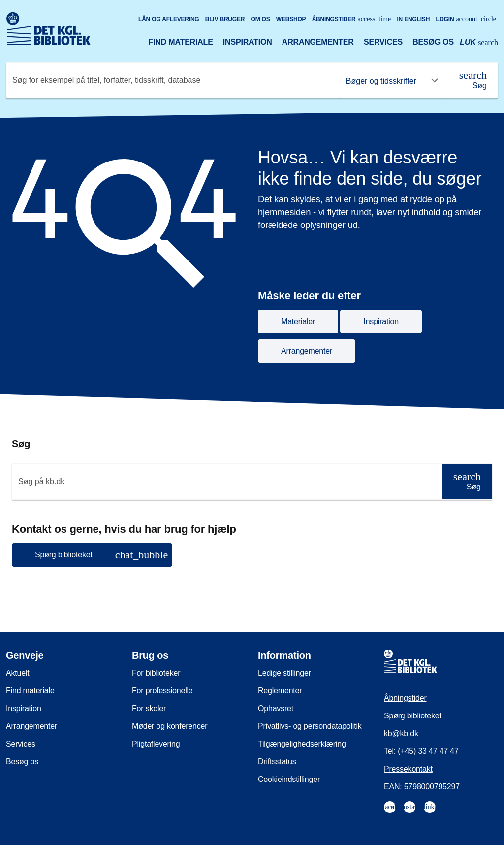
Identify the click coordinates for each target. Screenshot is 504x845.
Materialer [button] (298, 321)
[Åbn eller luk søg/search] (479, 43)
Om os (261, 19)
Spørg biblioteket (413, 716)
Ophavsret (276, 708)
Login (466, 19)
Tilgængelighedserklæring (302, 744)
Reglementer (280, 691)
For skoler (149, 708)
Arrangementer (318, 42)
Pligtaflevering (156, 744)
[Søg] (473, 80)
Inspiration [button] (381, 321)
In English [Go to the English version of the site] (413, 19)
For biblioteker (156, 673)
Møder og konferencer (170, 726)
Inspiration (248, 42)
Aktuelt (18, 673)
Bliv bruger (225, 19)
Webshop (291, 19)
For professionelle (162, 691)
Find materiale (180, 42)
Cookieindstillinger (289, 779)
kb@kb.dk (401, 733)
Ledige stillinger (284, 673)
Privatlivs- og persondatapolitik (310, 726)
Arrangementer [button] (307, 351)
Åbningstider (352, 19)
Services (383, 42)
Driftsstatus (277, 762)
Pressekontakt (408, 769)
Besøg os (433, 42)
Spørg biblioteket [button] (101, 555)
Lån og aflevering (169, 19)
